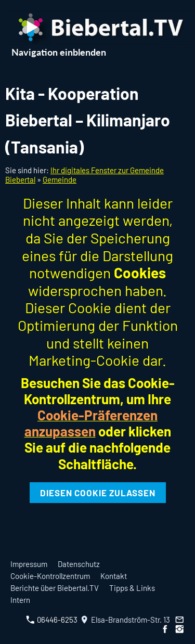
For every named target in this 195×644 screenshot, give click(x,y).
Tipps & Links (132, 588)
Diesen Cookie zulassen (98, 493)
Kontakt (114, 576)
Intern (20, 600)
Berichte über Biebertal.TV (55, 588)
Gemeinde (60, 179)
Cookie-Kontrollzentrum (50, 576)
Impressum (29, 564)
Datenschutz (79, 564)
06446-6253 (52, 620)
